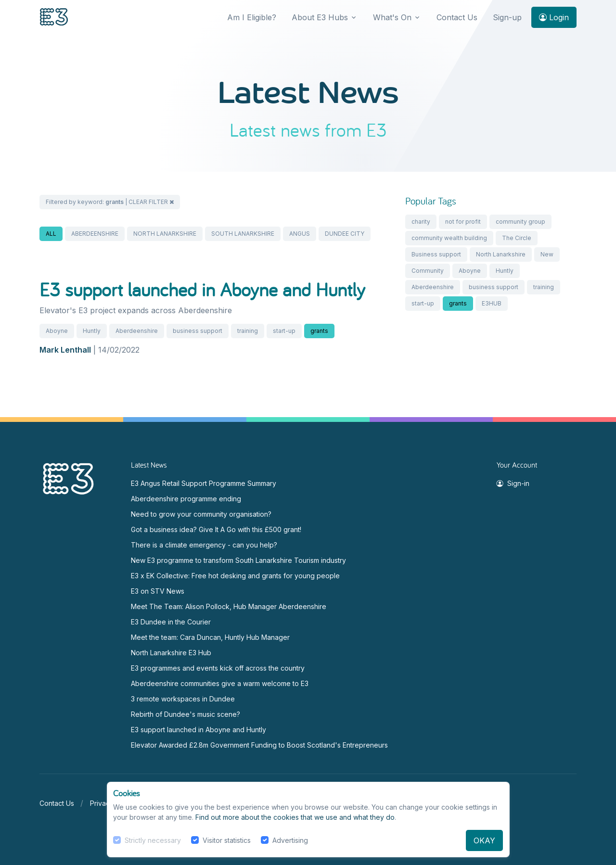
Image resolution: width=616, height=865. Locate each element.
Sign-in (513, 483)
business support (198, 331)
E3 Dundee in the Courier (171, 622)
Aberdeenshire (137, 331)
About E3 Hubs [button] (320, 17)
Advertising (290, 840)
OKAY (484, 840)
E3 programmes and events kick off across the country (218, 668)
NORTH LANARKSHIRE (165, 234)
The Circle (517, 238)
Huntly (92, 331)
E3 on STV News (158, 591)
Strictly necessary (153, 840)
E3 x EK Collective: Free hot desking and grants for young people (235, 576)
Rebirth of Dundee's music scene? (186, 714)
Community (428, 271)
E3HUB (492, 303)
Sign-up (507, 17)
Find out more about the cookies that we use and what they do (295, 817)
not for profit (463, 222)
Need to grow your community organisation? (201, 514)
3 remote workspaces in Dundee (183, 699)
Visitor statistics (227, 840)
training (248, 331)
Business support (436, 254)
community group (520, 222)
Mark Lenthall (65, 350)
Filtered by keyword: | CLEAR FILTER (110, 202)
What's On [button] (392, 17)
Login (554, 17)
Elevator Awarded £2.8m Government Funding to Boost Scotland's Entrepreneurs (259, 745)
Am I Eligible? (252, 17)
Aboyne (57, 331)
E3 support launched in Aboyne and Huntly (202, 289)
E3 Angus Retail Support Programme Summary (204, 483)
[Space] (68, 478)
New (547, 254)
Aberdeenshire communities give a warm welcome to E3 (220, 683)
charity (421, 222)
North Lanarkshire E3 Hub (171, 653)
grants (319, 331)
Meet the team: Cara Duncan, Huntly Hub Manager (210, 637)
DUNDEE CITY (345, 234)
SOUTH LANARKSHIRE (243, 234)
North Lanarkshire (501, 254)
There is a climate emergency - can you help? (204, 545)
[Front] (54, 18)
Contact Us (457, 17)
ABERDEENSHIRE (95, 234)
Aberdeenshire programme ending (186, 499)
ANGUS (300, 234)
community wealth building (449, 238)
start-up (284, 331)
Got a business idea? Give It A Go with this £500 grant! (216, 529)
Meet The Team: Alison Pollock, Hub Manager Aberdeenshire (229, 606)
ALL (51, 234)
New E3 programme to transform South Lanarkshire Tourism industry (238, 560)
